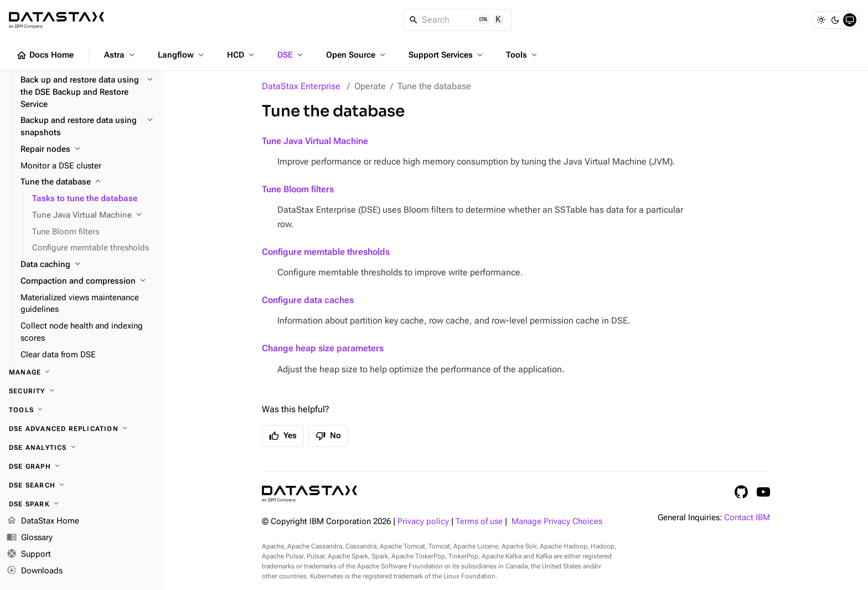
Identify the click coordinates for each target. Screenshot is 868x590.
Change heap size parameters (323, 348)
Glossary (30, 538)
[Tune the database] (88, 182)
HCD (242, 55)
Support (29, 555)
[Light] (821, 20)
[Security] (82, 391)
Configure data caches (308, 300)
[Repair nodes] (88, 150)
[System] (850, 20)
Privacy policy (423, 522)
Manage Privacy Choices (557, 522)
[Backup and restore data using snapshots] (88, 127)
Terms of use (479, 522)
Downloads (35, 571)
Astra (120, 55)
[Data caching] (88, 265)
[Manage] (82, 372)
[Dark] (835, 20)
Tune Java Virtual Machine (315, 141)
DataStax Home (43, 521)
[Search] (458, 20)
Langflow (182, 55)
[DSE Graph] (82, 466)
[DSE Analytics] (82, 448)
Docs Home (45, 55)
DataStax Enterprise (301, 86)
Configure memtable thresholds (326, 252)
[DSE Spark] (82, 504)
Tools (523, 55)
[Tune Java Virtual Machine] (94, 216)
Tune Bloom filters (298, 189)
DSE (291, 55)
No (328, 436)
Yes (283, 436)
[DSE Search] (82, 485)
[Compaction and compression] (88, 281)
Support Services (447, 55)
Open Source (357, 55)
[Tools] (82, 410)
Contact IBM (747, 518)
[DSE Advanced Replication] (82, 429)
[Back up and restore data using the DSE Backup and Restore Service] (88, 92)
